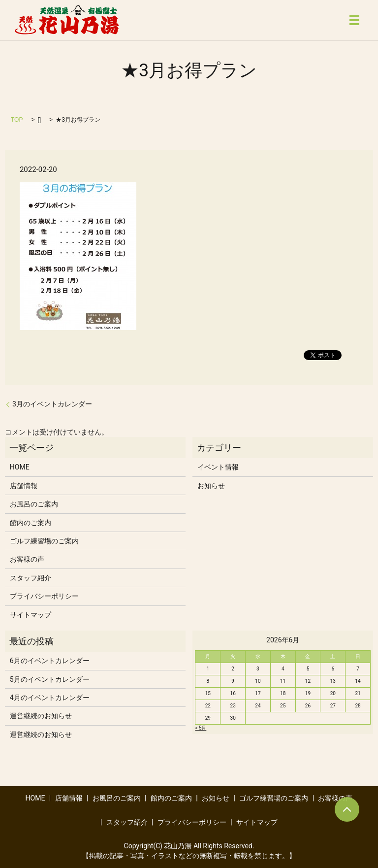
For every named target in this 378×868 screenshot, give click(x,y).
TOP (17, 120)
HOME (20, 467)
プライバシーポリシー (44, 596)
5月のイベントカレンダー (50, 679)
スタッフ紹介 (31, 578)
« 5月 (201, 728)
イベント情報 (218, 467)
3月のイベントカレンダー (52, 404)
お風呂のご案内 (34, 504)
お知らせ (211, 486)
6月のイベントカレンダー (50, 661)
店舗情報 (24, 486)
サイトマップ (31, 615)
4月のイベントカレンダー (50, 698)
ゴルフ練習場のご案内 (44, 541)
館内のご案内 (31, 523)
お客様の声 (27, 559)
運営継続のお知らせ (41, 716)
